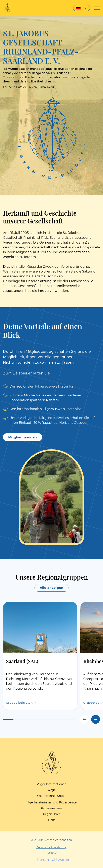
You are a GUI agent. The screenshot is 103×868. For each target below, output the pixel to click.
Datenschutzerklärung (51, 847)
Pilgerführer (51, 814)
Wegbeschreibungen (52, 796)
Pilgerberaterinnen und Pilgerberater (52, 802)
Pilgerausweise (51, 808)
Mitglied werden (23, 437)
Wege (51, 790)
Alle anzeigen (52, 588)
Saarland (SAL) (22, 661)
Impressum (52, 853)
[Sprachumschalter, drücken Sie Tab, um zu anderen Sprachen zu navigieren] (82, 8)
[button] (96, 719)
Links (52, 820)
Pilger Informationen (51, 784)
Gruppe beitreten (19, 703)
